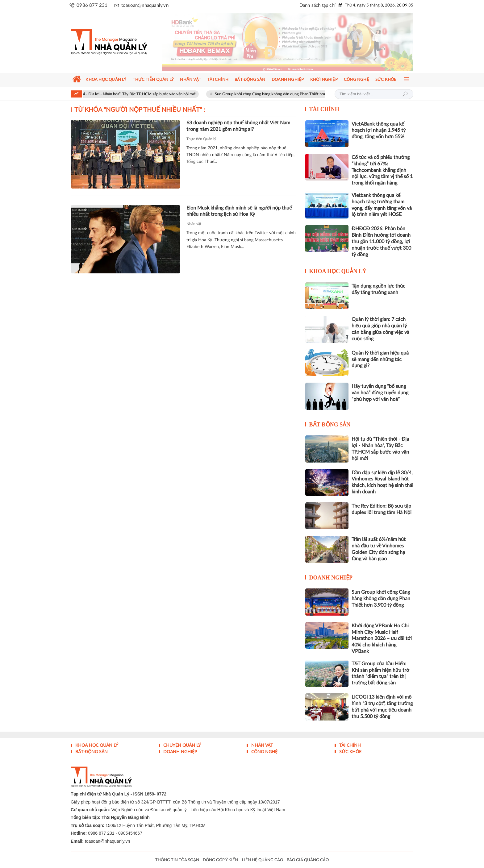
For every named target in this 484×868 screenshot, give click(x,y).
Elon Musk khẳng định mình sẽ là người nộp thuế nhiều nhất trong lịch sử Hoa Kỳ (239, 211)
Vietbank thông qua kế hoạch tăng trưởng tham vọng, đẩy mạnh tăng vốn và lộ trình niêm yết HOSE (382, 205)
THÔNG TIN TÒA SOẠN (177, 860)
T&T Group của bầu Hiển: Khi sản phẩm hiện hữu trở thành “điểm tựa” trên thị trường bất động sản (380, 673)
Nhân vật (194, 224)
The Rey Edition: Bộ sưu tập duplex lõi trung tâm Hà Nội (382, 509)
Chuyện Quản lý (181, 745)
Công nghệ (264, 752)
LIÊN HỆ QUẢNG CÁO (263, 860)
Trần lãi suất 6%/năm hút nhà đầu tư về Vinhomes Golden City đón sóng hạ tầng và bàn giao (379, 549)
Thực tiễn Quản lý (201, 139)
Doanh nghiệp (331, 578)
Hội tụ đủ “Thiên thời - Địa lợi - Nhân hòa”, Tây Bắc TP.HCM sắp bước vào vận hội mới (131, 94)
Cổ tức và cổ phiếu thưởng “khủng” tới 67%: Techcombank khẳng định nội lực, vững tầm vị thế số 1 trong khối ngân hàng (382, 170)
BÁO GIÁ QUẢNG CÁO (308, 860)
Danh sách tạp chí (317, 5)
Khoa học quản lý (338, 271)
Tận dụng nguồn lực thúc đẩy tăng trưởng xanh (378, 289)
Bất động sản (330, 425)
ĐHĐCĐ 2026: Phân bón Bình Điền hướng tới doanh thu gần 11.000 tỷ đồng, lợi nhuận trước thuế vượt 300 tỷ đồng (381, 241)
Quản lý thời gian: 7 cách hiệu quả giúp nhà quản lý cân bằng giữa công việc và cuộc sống (380, 329)
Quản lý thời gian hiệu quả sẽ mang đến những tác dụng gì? (380, 359)
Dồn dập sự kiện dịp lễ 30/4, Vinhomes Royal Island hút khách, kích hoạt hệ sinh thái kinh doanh (382, 482)
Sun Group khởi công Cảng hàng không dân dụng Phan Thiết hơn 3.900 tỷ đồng (292, 94)
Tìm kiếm (405, 94)
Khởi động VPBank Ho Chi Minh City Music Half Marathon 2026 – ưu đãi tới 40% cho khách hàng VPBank (382, 639)
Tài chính (324, 109)
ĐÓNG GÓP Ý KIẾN (220, 860)
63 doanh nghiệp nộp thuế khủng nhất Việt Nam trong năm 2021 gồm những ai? (238, 126)
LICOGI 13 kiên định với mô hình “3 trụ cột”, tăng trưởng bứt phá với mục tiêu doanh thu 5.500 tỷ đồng (382, 707)
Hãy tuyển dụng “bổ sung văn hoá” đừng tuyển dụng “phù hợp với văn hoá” (380, 393)
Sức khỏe (350, 752)
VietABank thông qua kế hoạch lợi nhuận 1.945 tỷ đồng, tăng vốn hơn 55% (379, 131)
